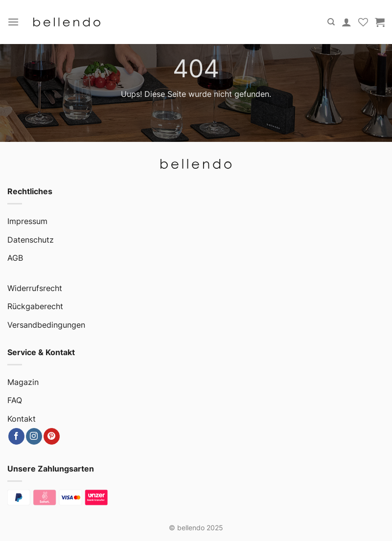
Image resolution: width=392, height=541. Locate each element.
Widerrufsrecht (35, 288)
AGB (15, 258)
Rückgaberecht (35, 306)
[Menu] (13, 22)
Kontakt (22, 419)
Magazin (23, 382)
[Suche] (331, 22)
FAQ (15, 400)
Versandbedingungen (46, 325)
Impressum (27, 221)
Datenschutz (31, 240)
